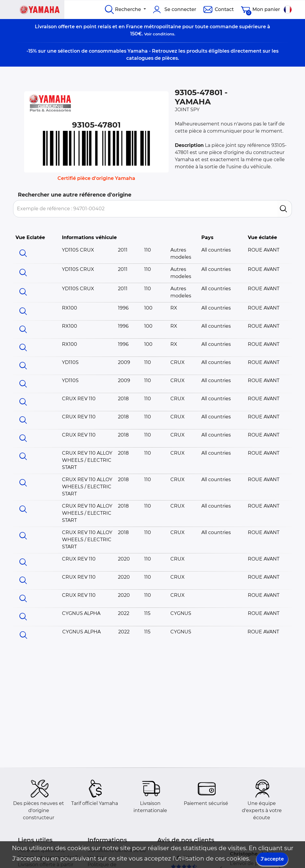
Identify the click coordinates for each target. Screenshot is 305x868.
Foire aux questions (41, 850)
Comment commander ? (48, 857)
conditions (164, 34)
